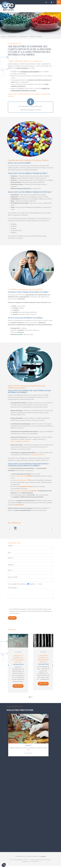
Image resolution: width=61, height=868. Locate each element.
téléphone (32, 584)
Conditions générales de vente (37, 860)
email (40, 584)
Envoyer (12, 618)
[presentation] (9, 529)
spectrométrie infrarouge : (21, 480)
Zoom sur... (26, 860)
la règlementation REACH (37, 455)
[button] (29, 697)
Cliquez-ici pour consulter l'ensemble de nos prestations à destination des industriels (29, 95)
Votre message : (13, 588)
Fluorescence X (19, 505)
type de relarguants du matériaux (20, 441)
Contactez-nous (26, 861)
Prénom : (11, 558)
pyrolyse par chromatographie (24, 491)
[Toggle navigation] (59, 2)
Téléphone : (12, 565)
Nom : (10, 552)
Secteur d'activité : (13, 577)
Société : (11, 546)
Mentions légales (18, 860)
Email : (10, 570)
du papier (13, 228)
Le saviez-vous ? (35, 861)
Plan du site (48, 860)
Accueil (11, 860)
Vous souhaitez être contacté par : (18, 584)
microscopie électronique (23, 476)
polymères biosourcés (24, 189)
